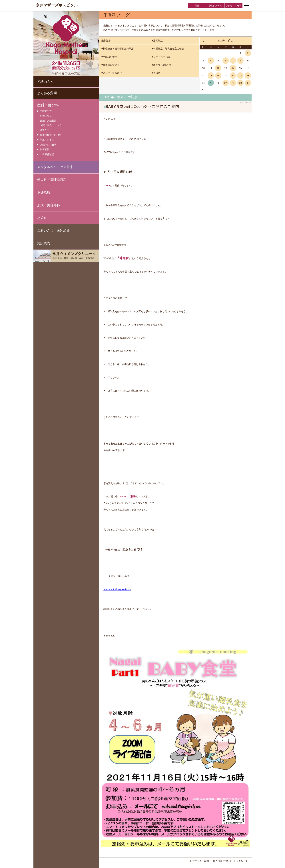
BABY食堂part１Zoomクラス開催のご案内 (142, 106)
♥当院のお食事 (109, 57)
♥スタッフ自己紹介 (112, 73)
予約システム (215, 6)
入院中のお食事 (48, 145)
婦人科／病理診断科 (52, 180)
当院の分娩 (46, 111)
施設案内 (44, 243)
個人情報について (222, 861)
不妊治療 (44, 192)
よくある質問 (47, 93)
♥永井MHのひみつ (161, 65)
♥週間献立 (157, 41)
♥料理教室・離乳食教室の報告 (168, 49)
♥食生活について (110, 65)
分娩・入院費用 (48, 121)
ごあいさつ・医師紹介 (53, 230)
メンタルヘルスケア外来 (55, 167)
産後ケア (45, 130)
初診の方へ (45, 82)
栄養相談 (45, 150)
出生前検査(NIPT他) (51, 135)
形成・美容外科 (49, 205)
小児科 (42, 218)
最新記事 (106, 41)
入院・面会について (51, 125)
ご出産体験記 (47, 155)
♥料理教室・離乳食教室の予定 (118, 49)
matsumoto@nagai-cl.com (117, 589)
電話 (197, 6)
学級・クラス (47, 140)
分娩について (47, 116)
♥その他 (156, 73)
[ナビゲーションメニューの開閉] (247, 5)
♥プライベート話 (161, 57)
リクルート (242, 861)
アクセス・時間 (234, 6)
